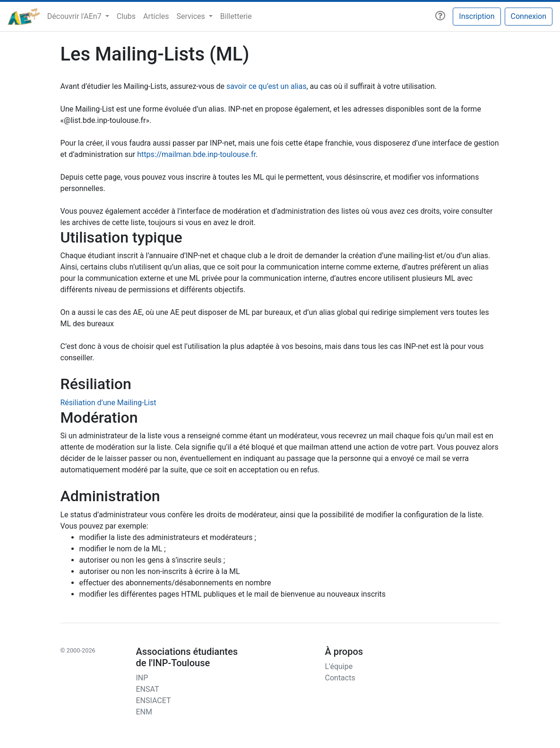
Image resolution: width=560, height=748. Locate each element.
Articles (156, 16)
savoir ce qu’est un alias (266, 86)
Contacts (340, 678)
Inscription (477, 16)
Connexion (529, 16)
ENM (144, 712)
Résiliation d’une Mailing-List (108, 403)
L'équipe (339, 666)
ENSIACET (153, 700)
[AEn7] (24, 17)
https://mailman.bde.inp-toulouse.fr (196, 154)
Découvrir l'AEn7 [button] (75, 16)
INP (142, 678)
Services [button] (191, 16)
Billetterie (236, 16)
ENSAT (147, 689)
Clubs (126, 16)
